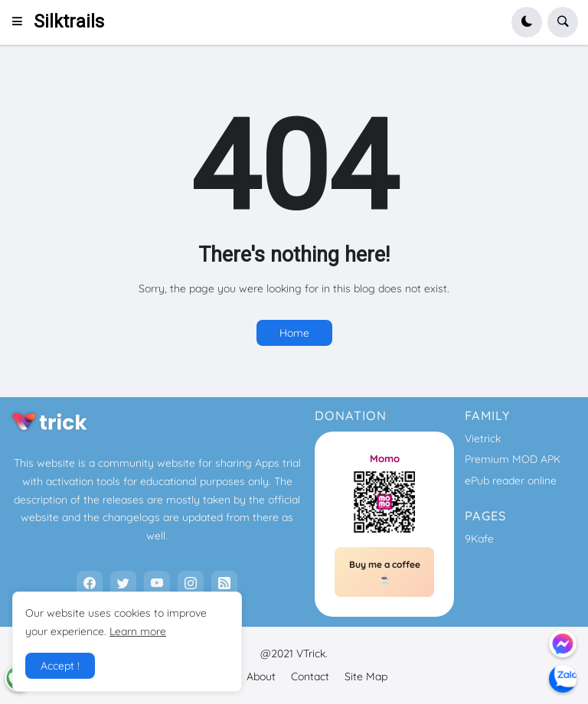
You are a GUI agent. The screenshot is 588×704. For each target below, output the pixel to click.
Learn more (138, 631)
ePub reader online (511, 481)
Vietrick (483, 438)
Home (294, 333)
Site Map (366, 676)
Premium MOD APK (513, 459)
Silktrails (69, 22)
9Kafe (479, 539)
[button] (22, 22)
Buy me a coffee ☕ (385, 572)
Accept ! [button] (60, 666)
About (261, 676)
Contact (310, 676)
